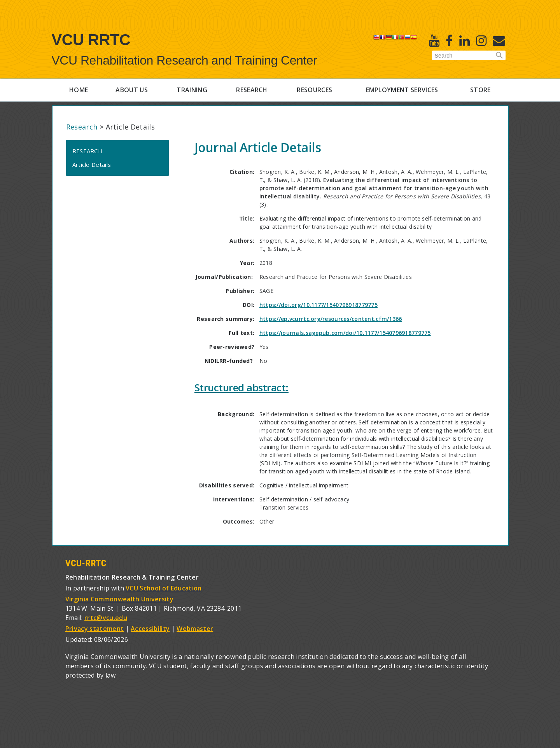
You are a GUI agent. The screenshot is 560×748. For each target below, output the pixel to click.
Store (480, 90)
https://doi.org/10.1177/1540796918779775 (318, 305)
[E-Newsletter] (499, 40)
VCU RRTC (91, 40)
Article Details (92, 165)
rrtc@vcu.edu (106, 618)
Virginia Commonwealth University (119, 599)
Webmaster (195, 629)
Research (252, 90)
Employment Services (402, 90)
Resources (314, 90)
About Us (132, 90)
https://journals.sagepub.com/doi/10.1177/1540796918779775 (345, 333)
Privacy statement (94, 629)
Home (79, 90)
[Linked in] (465, 40)
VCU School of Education (164, 588)
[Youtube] (434, 40)
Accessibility (150, 629)
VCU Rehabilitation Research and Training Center (185, 60)
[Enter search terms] (469, 56)
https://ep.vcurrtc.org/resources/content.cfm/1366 (331, 319)
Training (192, 90)
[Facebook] (449, 40)
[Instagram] (481, 40)
